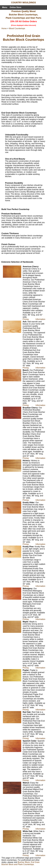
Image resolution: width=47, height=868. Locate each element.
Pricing (26, 319)
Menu (5, 7)
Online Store (16, 7)
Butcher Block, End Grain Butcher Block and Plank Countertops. (21, 863)
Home (4, 28)
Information (40, 319)
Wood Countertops (17, 28)
